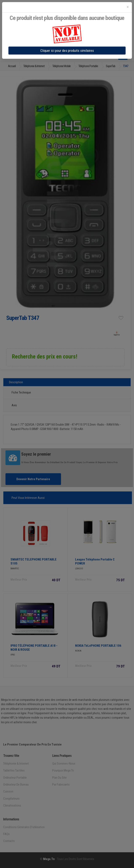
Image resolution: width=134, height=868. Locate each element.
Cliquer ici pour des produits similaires (67, 51)
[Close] (128, 7)
